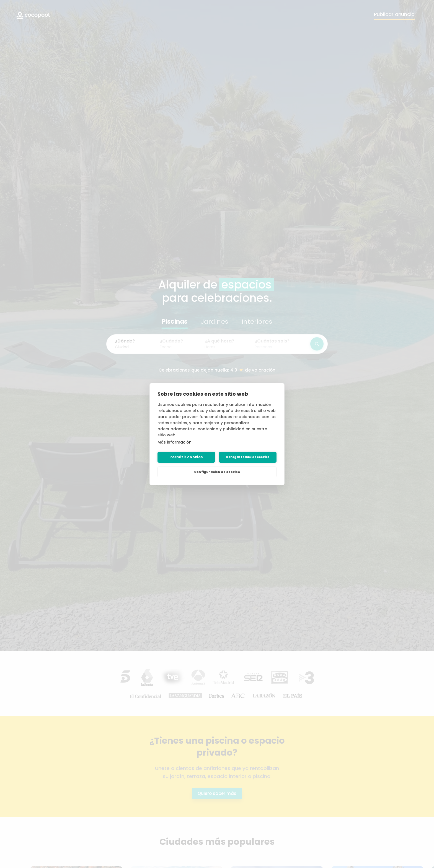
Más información (175, 442)
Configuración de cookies (217, 472)
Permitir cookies (186, 457)
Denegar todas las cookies (248, 457)
